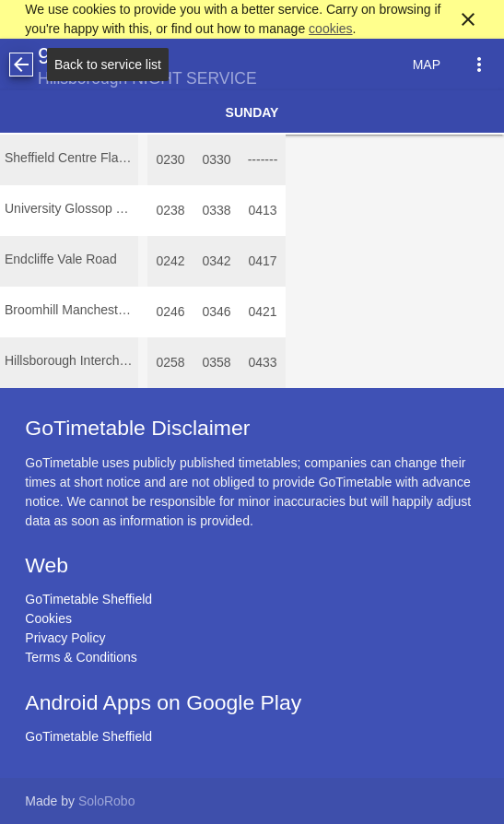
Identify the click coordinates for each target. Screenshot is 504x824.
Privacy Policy (65, 638)
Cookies (48, 618)
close (468, 19)
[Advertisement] (252, 772)
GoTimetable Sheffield (88, 599)
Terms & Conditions (81, 657)
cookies (330, 29)
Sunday (252, 112)
